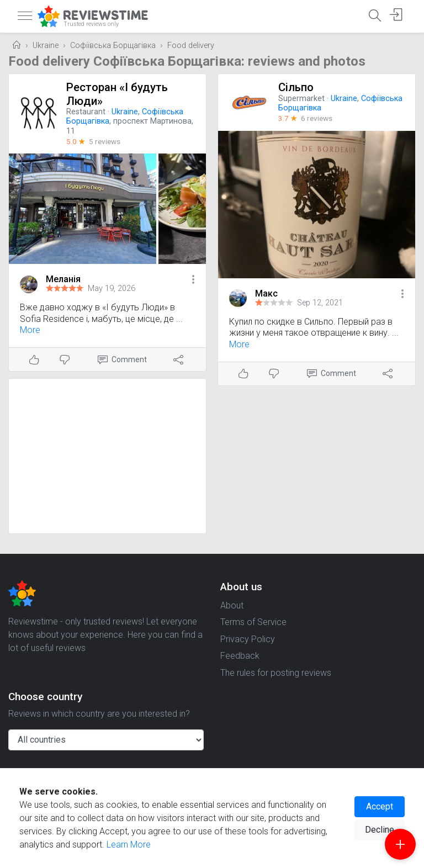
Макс (266, 293)
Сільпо (296, 87)
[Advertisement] (107, 456)
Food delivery (191, 46)
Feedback (240, 656)
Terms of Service (253, 622)
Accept (380, 806)
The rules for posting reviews (276, 673)
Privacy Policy (248, 639)
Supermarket (301, 99)
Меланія (63, 279)
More (30, 330)
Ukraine (46, 46)
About (232, 605)
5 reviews (105, 141)
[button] (193, 280)
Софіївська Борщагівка (113, 46)
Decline (380, 830)
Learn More (129, 845)
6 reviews (317, 118)
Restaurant (86, 112)
